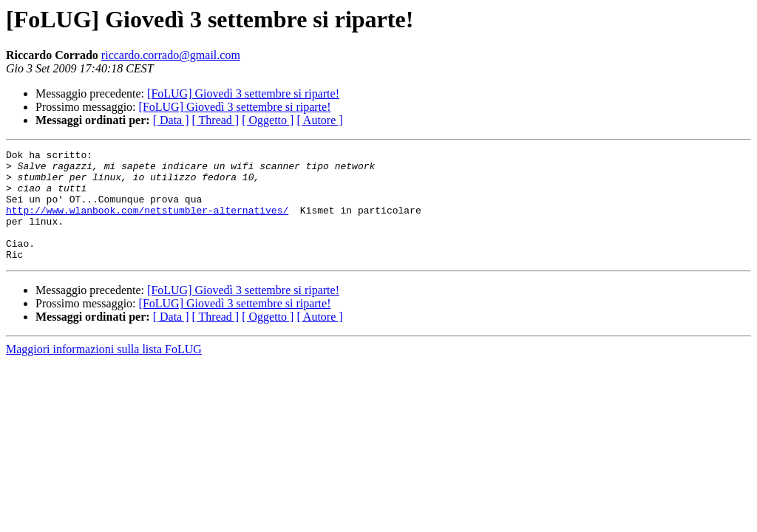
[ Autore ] (319, 120)
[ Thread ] (216, 120)
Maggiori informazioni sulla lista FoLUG (104, 371)
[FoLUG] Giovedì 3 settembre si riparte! (243, 93)
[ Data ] (171, 120)
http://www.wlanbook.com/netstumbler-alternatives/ (147, 223)
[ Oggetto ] (268, 120)
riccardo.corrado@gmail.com (171, 55)
